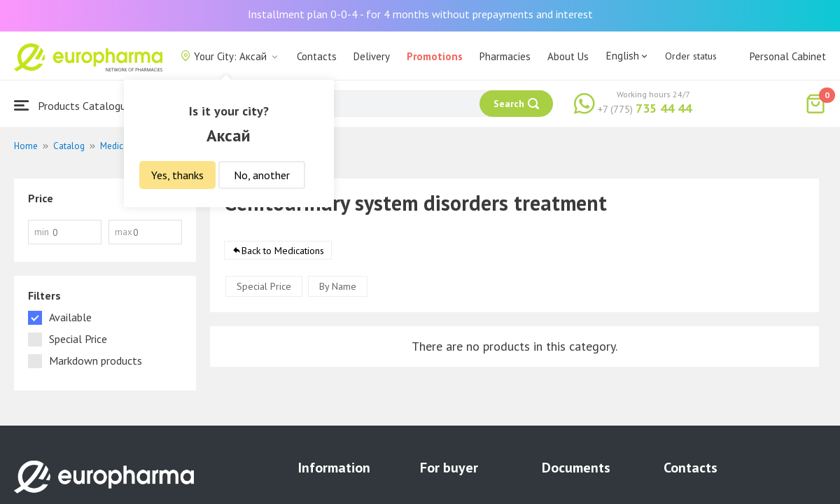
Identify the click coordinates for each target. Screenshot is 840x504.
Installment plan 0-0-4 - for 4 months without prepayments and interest (420, 14)
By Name (338, 287)
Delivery (372, 56)
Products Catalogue (73, 105)
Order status (691, 56)
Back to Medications (283, 251)
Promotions (435, 56)
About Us (568, 56)
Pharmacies (505, 56)
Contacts (317, 56)
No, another (262, 175)
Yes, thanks (177, 175)
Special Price (264, 287)
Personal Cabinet (788, 56)
